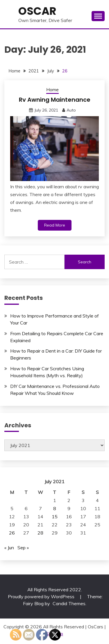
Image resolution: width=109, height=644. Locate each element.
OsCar (37, 11)
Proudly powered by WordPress (42, 596)
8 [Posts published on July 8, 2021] (55, 508)
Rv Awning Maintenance (55, 100)
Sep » (23, 548)
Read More (55, 225)
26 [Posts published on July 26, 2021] (12, 533)
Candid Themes (69, 603)
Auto (71, 110)
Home (52, 90)
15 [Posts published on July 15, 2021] (55, 517)
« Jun (9, 548)
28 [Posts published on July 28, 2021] (40, 533)
